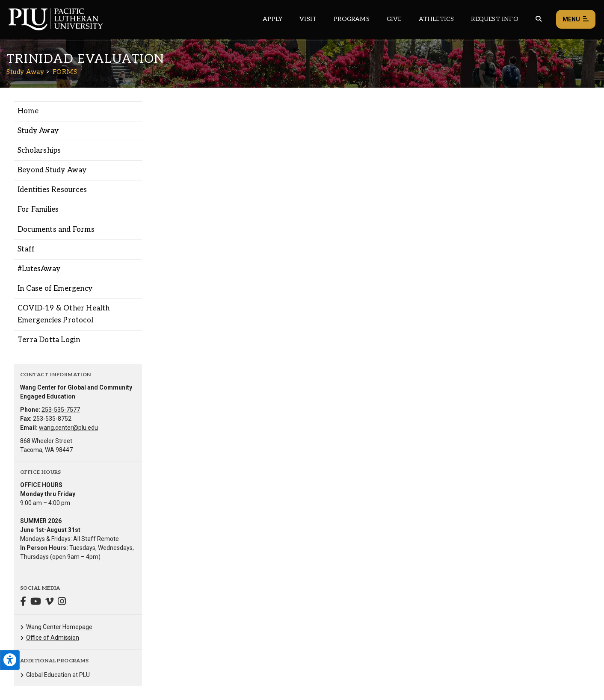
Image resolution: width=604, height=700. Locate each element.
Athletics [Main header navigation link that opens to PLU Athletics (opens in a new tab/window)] (437, 19)
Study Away (25, 72)
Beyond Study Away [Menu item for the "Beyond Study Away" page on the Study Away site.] (52, 170)
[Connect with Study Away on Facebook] (23, 602)
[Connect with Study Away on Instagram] (62, 602)
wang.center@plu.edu (68, 428)
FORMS (65, 72)
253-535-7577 (61, 410)
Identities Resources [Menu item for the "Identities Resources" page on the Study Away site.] (52, 190)
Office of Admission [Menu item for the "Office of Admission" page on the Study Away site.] (53, 638)
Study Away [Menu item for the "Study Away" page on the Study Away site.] (38, 131)
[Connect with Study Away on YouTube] (36, 602)
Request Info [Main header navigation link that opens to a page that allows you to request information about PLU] (494, 19)
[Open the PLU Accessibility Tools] (10, 660)
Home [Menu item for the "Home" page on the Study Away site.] (28, 111)
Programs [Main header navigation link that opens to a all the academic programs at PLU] (352, 19)
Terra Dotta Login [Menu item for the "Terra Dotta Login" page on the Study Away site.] (49, 340)
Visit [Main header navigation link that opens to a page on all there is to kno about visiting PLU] (308, 19)
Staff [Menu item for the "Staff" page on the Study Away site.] (26, 249)
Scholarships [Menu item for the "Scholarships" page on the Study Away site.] (39, 151)
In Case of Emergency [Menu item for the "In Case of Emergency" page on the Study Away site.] (55, 289)
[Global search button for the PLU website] (539, 19)
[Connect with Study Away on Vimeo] (49, 602)
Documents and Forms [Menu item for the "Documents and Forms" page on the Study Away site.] (56, 230)
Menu (576, 19)
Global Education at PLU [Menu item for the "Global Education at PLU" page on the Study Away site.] (58, 675)
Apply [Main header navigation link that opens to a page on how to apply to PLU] (272, 19)
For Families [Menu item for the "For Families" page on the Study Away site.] (38, 210)
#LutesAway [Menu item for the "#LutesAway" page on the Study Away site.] (39, 269)
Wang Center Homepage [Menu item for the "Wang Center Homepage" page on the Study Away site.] (59, 627)
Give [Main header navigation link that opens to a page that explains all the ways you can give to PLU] (394, 19)
